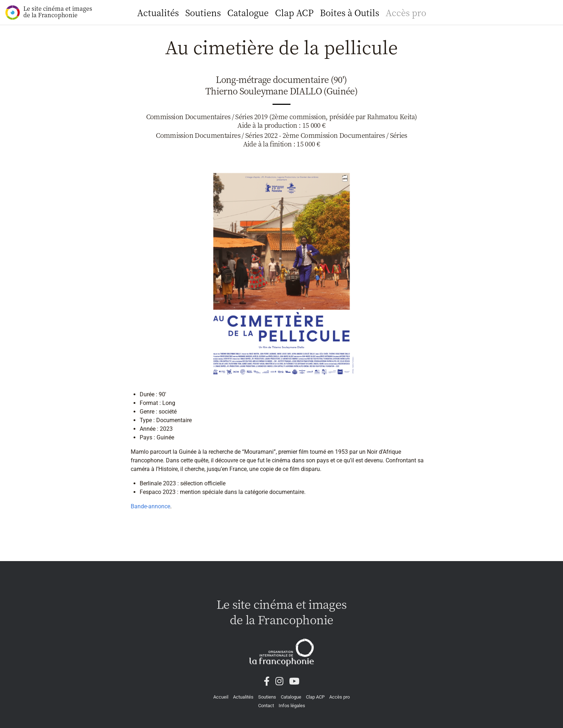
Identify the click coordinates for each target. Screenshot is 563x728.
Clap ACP (294, 12)
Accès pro (406, 12)
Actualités (158, 12)
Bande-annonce (150, 506)
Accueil (221, 697)
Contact (266, 706)
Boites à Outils (350, 12)
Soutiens (203, 12)
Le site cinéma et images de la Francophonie (49, 12)
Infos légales (292, 706)
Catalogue (248, 12)
